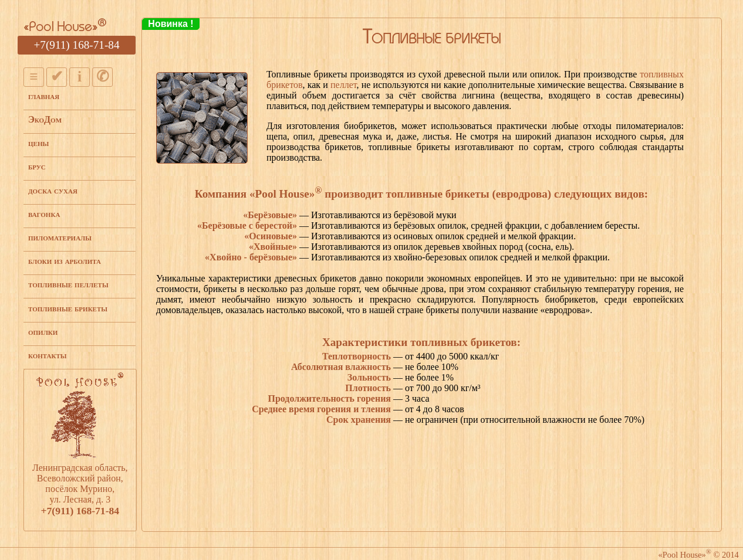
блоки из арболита (65, 261)
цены (38, 143)
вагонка (44, 214)
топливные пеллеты (68, 284)
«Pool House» (65, 28)
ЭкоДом (45, 119)
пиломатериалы (60, 237)
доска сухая (53, 190)
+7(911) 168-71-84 (77, 45)
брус (37, 166)
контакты (48, 355)
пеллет (344, 85)
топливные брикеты (68, 308)
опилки (43, 332)
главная (44, 96)
